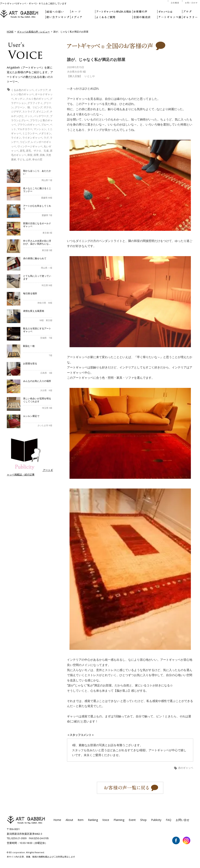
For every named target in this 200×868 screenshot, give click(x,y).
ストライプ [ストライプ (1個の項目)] (29, 112)
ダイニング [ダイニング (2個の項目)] (42, 112)
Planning (119, 820)
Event (132, 820)
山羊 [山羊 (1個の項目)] (29, 159)
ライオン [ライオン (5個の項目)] (16, 138)
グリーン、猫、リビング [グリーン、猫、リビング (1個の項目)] (29, 107)
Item (81, 820)
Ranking (93, 820)
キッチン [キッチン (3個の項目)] (20, 99)
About (69, 820)
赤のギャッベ (186, 768)
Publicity (156, 820)
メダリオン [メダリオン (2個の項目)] (45, 133)
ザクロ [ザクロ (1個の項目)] (47, 107)
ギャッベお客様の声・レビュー (33, 32)
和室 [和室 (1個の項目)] (30, 155)
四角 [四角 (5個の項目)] (42, 155)
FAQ (169, 820)
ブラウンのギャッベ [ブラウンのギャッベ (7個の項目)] (29, 125)
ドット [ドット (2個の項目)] (29, 116)
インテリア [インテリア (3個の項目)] (41, 90)
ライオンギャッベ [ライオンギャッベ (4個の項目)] (32, 138)
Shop (143, 820)
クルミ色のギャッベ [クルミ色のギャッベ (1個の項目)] (37, 99)
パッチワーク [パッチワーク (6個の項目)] (41, 116)
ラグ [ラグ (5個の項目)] (46, 138)
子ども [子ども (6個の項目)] (21, 159)
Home (57, 820)
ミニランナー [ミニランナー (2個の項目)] (30, 133)
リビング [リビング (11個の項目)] (25, 142)
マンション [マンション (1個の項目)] (40, 129)
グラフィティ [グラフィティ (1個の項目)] (35, 103)
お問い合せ (183, 820)
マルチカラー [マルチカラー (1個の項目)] (25, 129)
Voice (106, 820)
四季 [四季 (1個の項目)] (36, 155)
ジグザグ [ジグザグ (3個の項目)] (16, 112)
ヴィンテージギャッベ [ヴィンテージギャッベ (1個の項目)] (30, 146)
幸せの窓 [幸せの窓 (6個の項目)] (37, 159)
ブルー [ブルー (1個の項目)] (45, 125)
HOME (10, 32)
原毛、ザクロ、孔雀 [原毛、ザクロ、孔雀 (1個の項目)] (37, 151)
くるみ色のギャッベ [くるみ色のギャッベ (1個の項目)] (22, 90)
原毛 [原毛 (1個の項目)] (22, 151)
